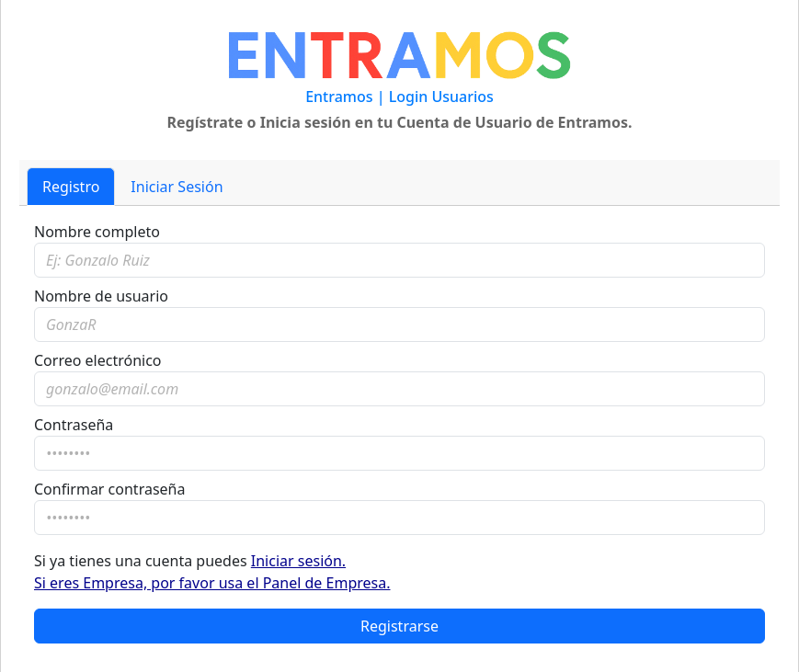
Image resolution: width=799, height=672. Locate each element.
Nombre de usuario (101, 296)
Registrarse (399, 626)
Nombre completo (97, 232)
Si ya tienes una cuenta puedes (212, 572)
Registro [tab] (71, 187)
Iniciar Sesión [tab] (177, 187)
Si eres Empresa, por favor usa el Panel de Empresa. (212, 583)
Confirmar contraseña (109, 489)
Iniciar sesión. (298, 561)
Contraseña (74, 425)
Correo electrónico (98, 360)
